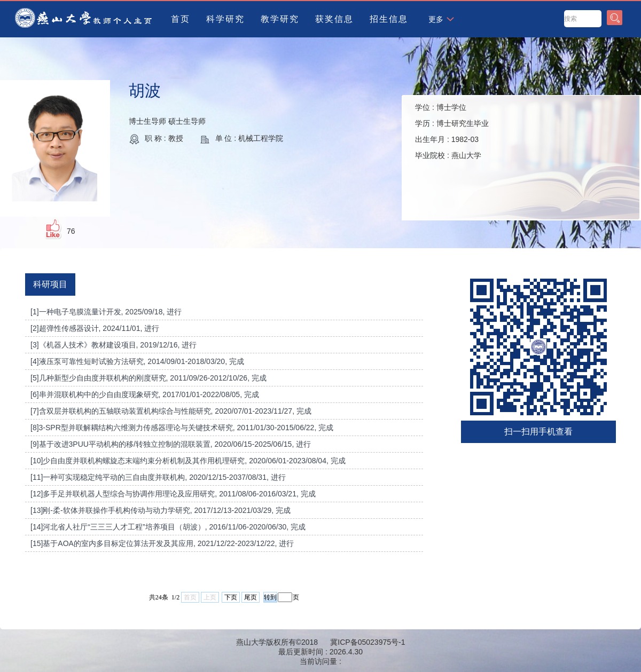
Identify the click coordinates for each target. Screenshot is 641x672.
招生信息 (389, 19)
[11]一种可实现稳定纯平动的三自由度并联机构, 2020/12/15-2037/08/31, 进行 (158, 477)
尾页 (251, 597)
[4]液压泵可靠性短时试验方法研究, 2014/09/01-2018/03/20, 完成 (137, 361)
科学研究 (225, 19)
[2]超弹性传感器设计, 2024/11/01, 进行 (95, 328)
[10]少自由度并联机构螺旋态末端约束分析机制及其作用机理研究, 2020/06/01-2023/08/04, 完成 (188, 461)
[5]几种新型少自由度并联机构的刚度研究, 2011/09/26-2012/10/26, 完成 (148, 378)
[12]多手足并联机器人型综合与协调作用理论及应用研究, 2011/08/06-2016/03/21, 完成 (173, 494)
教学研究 (280, 19)
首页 (181, 19)
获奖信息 (334, 19)
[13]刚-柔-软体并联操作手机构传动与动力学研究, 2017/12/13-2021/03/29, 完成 (161, 510)
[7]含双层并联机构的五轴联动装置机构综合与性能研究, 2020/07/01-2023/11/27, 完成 (171, 411)
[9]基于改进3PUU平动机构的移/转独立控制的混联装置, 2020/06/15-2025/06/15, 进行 (171, 444)
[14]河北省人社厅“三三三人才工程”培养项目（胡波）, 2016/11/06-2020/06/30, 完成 (168, 527)
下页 (231, 597)
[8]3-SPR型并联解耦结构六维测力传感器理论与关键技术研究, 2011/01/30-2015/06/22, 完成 (182, 428)
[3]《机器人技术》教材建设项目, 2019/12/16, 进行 (114, 345)
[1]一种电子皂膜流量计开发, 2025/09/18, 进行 (106, 312)
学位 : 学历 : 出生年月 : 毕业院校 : (452, 131)
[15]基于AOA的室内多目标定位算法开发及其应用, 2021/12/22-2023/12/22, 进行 (162, 543)
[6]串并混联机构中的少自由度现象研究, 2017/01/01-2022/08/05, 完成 (145, 394)
